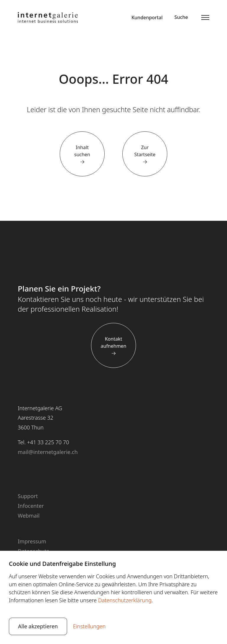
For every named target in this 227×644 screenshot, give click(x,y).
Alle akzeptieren (38, 626)
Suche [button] (181, 17)
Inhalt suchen (82, 151)
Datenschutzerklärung (125, 600)
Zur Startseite (145, 151)
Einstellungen (89, 626)
